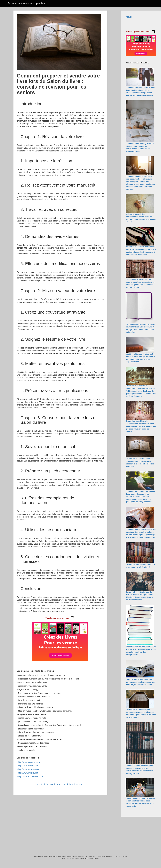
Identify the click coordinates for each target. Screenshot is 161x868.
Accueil (129, 17)
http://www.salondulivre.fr (29, 762)
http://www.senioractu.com (30, 769)
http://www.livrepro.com (28, 773)
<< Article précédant (49, 784)
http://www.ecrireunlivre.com (30, 776)
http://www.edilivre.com (28, 766)
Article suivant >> (74, 784)
